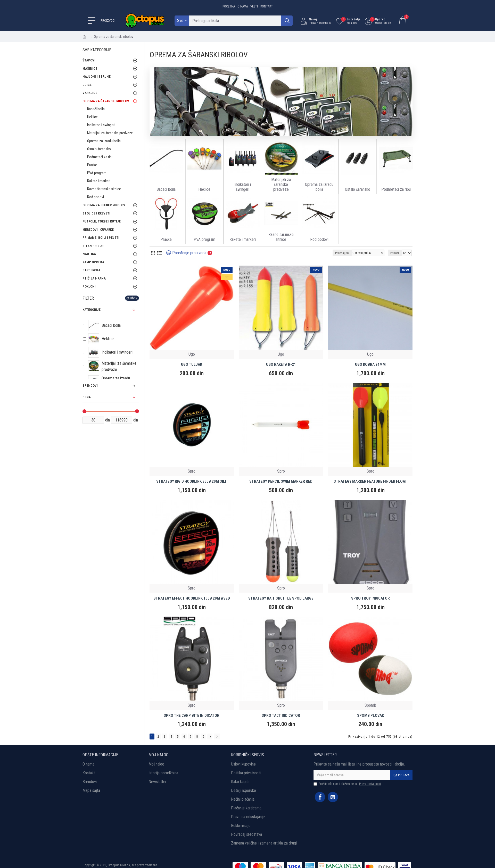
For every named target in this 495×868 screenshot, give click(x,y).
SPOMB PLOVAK (370, 715)
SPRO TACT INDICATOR (281, 715)
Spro (192, 471)
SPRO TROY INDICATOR (370, 598)
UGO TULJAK (192, 364)
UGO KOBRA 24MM (370, 364)
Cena (87, 397)
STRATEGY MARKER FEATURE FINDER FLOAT (370, 481)
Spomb (370, 705)
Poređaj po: (342, 253)
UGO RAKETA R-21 (281, 364)
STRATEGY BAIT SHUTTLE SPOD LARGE (281, 598)
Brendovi (90, 385)
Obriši (134, 298)
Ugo (192, 354)
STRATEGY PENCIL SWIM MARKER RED (281, 481)
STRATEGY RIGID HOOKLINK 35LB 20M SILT (192, 481)
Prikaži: (395, 253)
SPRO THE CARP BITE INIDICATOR (192, 715)
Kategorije (92, 310)
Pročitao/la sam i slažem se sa (348, 784)
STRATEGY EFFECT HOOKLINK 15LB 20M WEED (192, 598)
